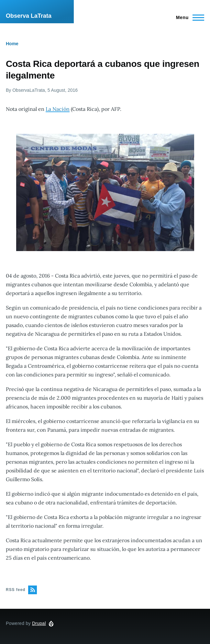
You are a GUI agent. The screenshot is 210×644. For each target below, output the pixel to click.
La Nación (58, 109)
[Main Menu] (188, 17)
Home (12, 44)
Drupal (39, 623)
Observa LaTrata (29, 16)
